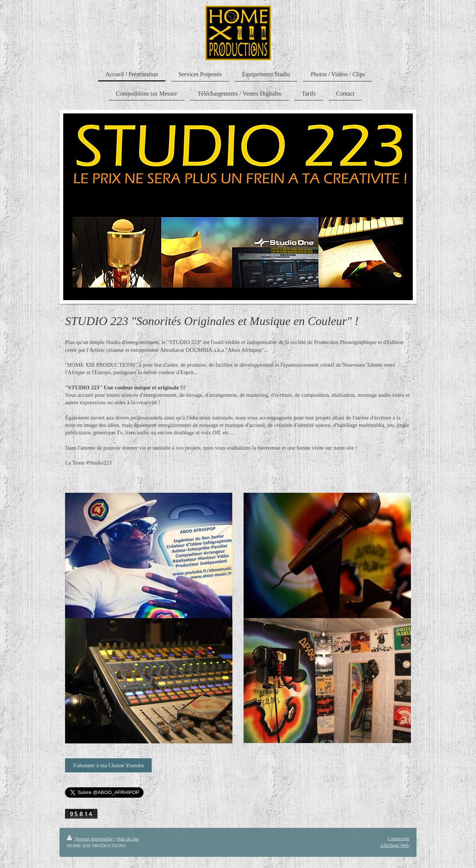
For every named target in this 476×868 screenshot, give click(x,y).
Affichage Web (395, 845)
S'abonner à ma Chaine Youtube (108, 765)
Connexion (398, 838)
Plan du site (128, 839)
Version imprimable (91, 839)
